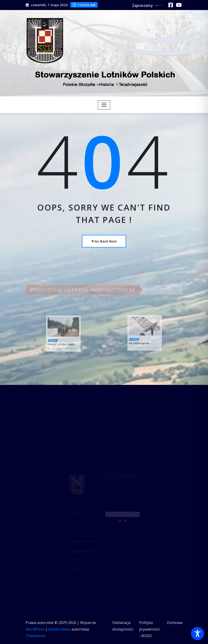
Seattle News (59, 629)
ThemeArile (35, 636)
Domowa (175, 623)
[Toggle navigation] (104, 105)
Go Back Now (104, 241)
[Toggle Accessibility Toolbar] (198, 634)
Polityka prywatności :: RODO (149, 629)
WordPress (35, 629)
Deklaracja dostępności (123, 626)
